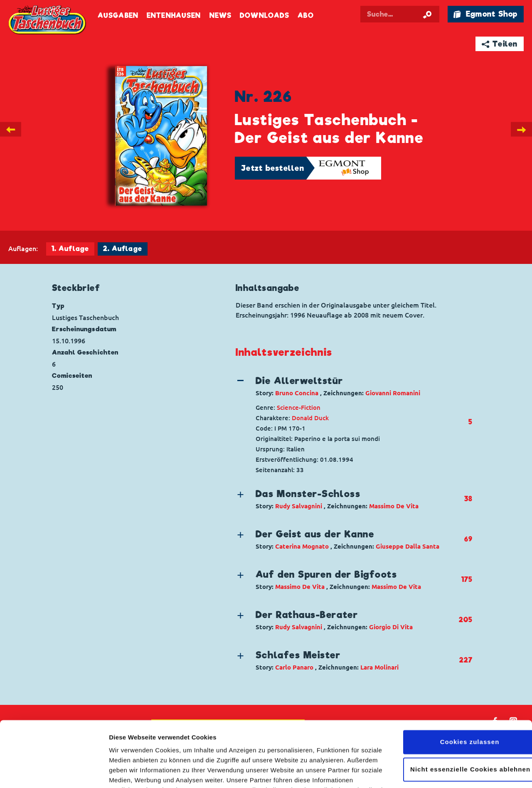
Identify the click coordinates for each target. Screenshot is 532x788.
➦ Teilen (500, 44)
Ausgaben (118, 16)
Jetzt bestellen (273, 168)
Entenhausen (174, 16)
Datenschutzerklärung (265, 749)
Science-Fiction (299, 408)
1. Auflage (70, 249)
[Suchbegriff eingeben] (400, 14)
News (220, 16)
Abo (305, 16)
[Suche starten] (427, 14)
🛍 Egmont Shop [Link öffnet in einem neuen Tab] (485, 14)
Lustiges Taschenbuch (48, 21)
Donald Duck (310, 418)
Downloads (265, 16)
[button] (347, 386)
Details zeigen (130, 772)
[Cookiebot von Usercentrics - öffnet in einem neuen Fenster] (54, 772)
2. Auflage (123, 249)
